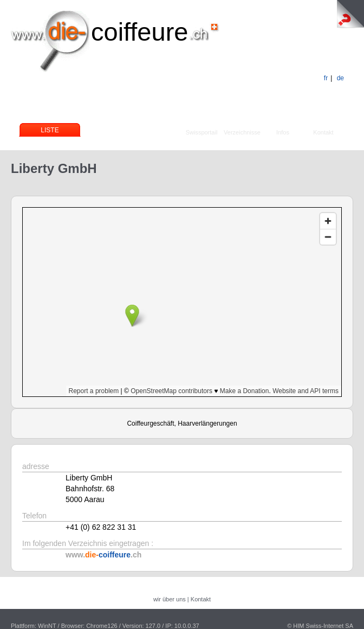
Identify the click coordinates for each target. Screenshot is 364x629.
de (340, 78)
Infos (283, 132)
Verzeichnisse (242, 132)
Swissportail (202, 132)
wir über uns (170, 599)
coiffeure (139, 32)
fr (326, 78)
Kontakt (323, 132)
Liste (50, 130)
